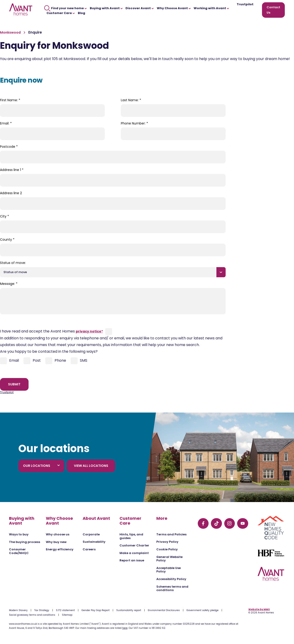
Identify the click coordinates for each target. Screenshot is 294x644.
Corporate (91, 534)
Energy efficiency (60, 549)
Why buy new (56, 542)
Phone (56, 361)
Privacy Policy (167, 542)
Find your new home (65, 8)
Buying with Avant (106, 8)
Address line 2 (11, 193)
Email (9, 361)
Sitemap (67, 615)
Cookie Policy (167, 549)
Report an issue (132, 560)
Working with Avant (211, 8)
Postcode (9, 147)
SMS (79, 361)
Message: (9, 284)
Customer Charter (134, 545)
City (4, 216)
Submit (14, 384)
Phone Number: (134, 123)
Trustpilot (245, 4)
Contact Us (273, 10)
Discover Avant (140, 8)
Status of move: (13, 263)
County (7, 240)
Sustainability (94, 542)
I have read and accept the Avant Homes (51, 331)
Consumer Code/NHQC (19, 551)
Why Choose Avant (174, 8)
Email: (6, 123)
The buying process (25, 542)
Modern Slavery (18, 610)
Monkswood (11, 32)
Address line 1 (12, 170)
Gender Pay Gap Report (96, 610)
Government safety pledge (202, 610)
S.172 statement (65, 610)
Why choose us (58, 534)
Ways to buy (19, 534)
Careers (89, 549)
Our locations (41, 466)
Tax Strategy (42, 610)
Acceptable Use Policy (169, 570)
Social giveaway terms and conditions (32, 615)
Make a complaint (134, 553)
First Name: (10, 100)
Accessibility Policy (171, 579)
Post (32, 361)
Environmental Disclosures (164, 610)
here (125, 628)
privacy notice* (89, 331)
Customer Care (61, 13)
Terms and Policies (171, 534)
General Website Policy (169, 559)
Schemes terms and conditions (172, 588)
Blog (82, 13)
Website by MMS (259, 609)
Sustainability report (129, 610)
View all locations (91, 466)
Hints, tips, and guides (131, 536)
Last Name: (131, 100)
